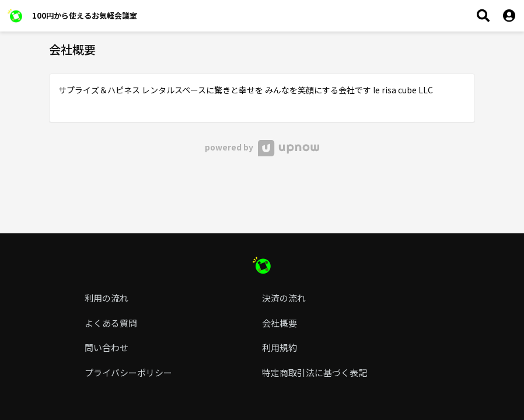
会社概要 (280, 323)
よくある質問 (111, 323)
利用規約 (280, 347)
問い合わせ (106, 347)
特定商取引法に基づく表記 (315, 372)
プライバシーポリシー (128, 372)
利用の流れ (106, 298)
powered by (262, 147)
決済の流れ (284, 298)
